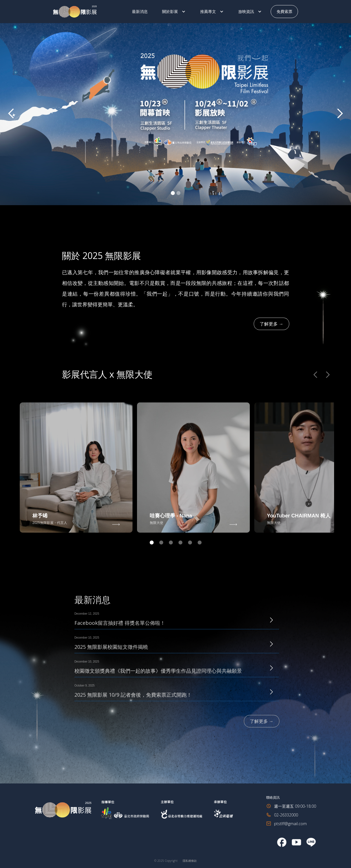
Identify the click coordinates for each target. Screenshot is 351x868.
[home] (90, 12)
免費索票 (284, 11)
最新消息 (140, 11)
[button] (174, 12)
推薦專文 (208, 11)
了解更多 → (271, 324)
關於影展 (170, 11)
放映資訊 (246, 11)
